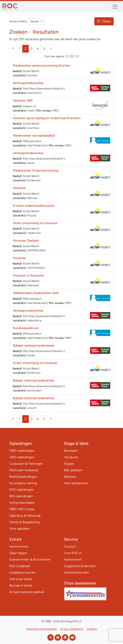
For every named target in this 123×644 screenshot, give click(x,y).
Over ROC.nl (73, 553)
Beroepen (71, 451)
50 (77, 56)
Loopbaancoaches (22, 572)
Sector (37, 21)
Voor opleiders (20, 529)
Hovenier (19, 188)
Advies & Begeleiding (24, 522)
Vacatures (71, 457)
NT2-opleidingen (21, 490)
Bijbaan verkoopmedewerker (34, 345)
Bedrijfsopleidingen (23, 477)
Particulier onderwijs (24, 470)
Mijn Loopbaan (20, 566)
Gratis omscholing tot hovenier (35, 223)
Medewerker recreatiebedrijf (34, 136)
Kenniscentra (19, 546)
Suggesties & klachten (80, 566)
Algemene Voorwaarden (42, 629)
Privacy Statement (72, 629)
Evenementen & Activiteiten (30, 559)
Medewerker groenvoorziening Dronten (42, 65)
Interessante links (76, 572)
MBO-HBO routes (22, 509)
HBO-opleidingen (22, 457)
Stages (69, 464)
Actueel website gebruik (27, 592)
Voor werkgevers (76, 483)
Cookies (92, 629)
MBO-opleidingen (22, 451)
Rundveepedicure (26, 328)
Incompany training (23, 483)
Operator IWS (23, 100)
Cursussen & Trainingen (26, 464)
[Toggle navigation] (115, 7)
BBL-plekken (73, 470)
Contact (70, 546)
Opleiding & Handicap (25, 516)
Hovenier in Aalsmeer (28, 275)
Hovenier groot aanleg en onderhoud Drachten (47, 118)
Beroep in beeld (21, 585)
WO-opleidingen (21, 496)
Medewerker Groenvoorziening (36, 170)
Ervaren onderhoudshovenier (34, 206)
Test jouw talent (21, 579)
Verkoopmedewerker (29, 83)
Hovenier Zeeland (26, 240)
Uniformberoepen (22, 503)
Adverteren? (73, 559)
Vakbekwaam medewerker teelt (36, 293)
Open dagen (18, 553)
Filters (104, 21)
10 (67, 56)
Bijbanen (70, 477)
